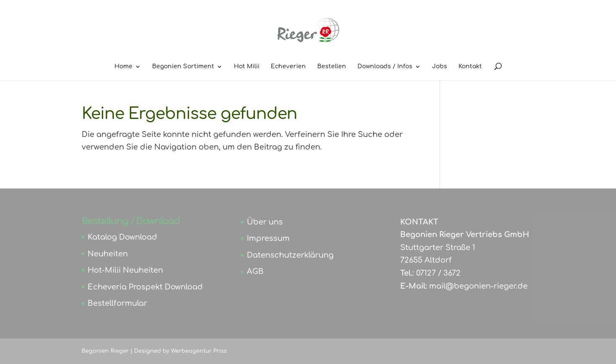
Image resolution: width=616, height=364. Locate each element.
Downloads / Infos (385, 67)
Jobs (440, 67)
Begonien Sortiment (183, 67)
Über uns (265, 222)
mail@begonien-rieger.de (478, 286)
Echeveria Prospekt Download (145, 287)
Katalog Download (122, 237)
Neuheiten (108, 254)
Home (123, 67)
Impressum (268, 238)
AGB (255, 271)
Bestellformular (117, 303)
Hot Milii (247, 67)
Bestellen (332, 67)
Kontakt (470, 67)
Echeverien (288, 67)
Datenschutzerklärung (290, 255)
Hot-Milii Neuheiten (125, 270)
